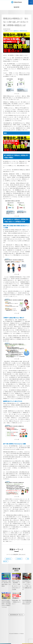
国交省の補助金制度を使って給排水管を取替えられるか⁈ (27, 602)
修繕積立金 (8, 559)
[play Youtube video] (17, 144)
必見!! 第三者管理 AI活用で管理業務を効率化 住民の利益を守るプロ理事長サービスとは (6, 604)
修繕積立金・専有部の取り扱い (21, 31)
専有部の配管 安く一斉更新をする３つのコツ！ (16, 602)
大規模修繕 (19, 559)
